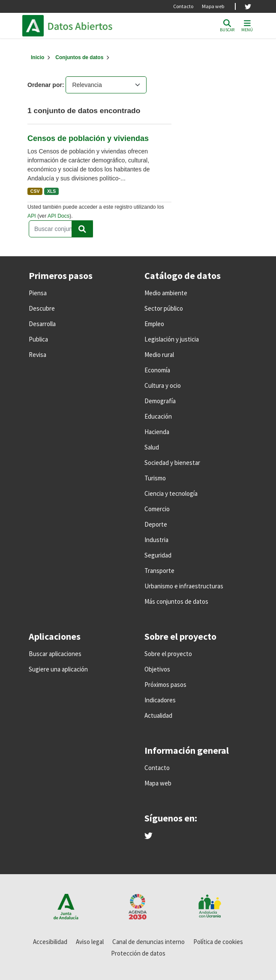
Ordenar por (45, 85)
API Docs (58, 216)
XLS (51, 191)
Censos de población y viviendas (88, 138)
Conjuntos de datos (79, 57)
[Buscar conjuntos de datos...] (61, 229)
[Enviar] (82, 229)
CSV (35, 191)
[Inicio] (37, 57)
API (32, 216)
